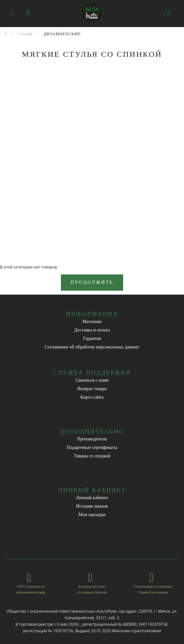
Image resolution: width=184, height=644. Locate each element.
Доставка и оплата (92, 330)
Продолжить (92, 282)
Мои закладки (92, 515)
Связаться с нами (92, 380)
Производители (92, 439)
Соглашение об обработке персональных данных (92, 347)
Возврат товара (92, 389)
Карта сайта (92, 397)
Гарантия (92, 338)
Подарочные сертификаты (92, 447)
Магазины (92, 322)
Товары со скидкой (92, 456)
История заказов (92, 506)
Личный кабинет (92, 498)
